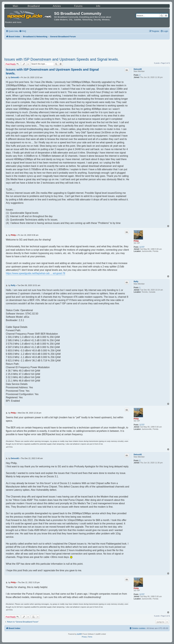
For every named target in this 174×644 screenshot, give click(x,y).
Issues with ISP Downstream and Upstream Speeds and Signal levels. (62, 59)
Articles (57, 6)
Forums (78, 6)
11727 (142, 247)
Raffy (136, 282)
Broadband (34, 6)
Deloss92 (138, 69)
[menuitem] (23, 31)
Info (98, 6)
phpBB (79, 634)
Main (15, 6)
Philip (136, 241)
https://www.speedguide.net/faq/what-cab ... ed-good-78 (36, 273)
